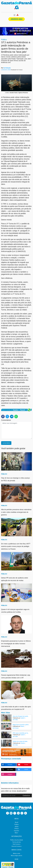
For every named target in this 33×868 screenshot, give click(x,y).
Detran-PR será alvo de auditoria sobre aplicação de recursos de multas (15, 579)
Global (17, 826)
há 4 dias (15, 720)
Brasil (17, 822)
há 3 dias (15, 745)
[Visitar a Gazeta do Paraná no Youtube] (11, 813)
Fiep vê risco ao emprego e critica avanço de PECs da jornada (15, 479)
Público (4, 40)
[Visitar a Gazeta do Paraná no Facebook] (7, 813)
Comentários (6, 420)
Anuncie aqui (17, 19)
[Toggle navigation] (14, 15)
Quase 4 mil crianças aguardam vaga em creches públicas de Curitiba (15, 611)
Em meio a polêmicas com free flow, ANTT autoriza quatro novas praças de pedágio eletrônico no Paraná (16, 546)
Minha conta (17, 853)
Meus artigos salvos (16, 856)
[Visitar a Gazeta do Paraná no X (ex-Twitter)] (15, 813)
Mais (16, 833)
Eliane (22, 726)
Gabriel (22, 718)
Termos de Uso (17, 842)
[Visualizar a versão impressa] (18, 15)
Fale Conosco (17, 844)
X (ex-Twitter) (7, 769)
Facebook (7, 765)
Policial (16, 828)
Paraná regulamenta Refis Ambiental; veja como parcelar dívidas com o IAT (16, 676)
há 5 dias (15, 736)
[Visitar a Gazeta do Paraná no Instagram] (22, 813)
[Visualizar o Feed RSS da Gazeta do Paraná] (26, 813)
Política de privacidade (17, 840)
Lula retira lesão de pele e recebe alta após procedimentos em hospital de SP (16, 708)
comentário (6, 443)
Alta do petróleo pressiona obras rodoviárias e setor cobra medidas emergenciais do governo (16, 512)
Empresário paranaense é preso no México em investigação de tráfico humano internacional (16, 644)
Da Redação (7, 68)
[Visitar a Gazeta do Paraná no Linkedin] (18, 813)
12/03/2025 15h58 (6, 70)
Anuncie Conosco (16, 846)
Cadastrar (26, 795)
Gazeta (22, 743)
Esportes (16, 831)
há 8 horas (16, 728)
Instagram (7, 774)
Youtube (23, 765)
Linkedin (23, 769)
